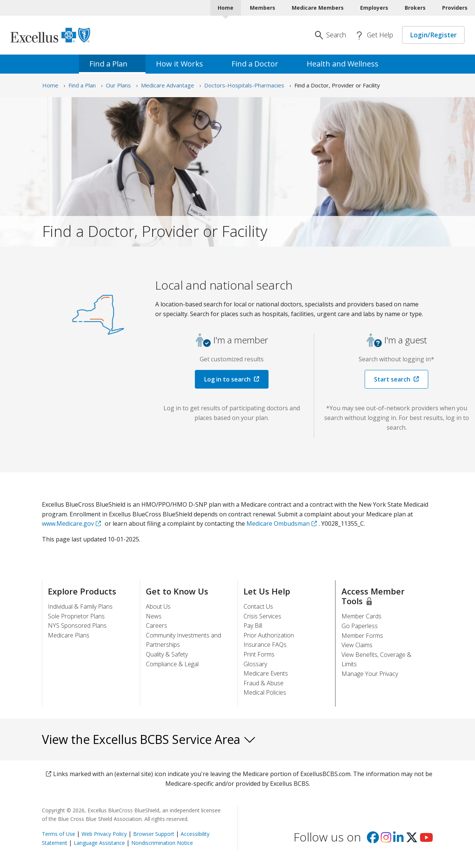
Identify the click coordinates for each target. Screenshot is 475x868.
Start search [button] (392, 379)
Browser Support (154, 834)
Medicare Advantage (168, 85)
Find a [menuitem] (112, 64)
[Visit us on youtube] (426, 840)
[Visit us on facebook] (373, 840)
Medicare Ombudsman (278, 523)
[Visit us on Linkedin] (398, 840)
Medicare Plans (69, 635)
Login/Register (433, 35)
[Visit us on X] (412, 840)
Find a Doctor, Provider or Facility (337, 85)
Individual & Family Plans (80, 606)
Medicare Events (266, 673)
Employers (374, 8)
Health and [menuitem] (346, 64)
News (154, 616)
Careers (157, 625)
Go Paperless (360, 626)
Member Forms (362, 636)
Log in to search (227, 379)
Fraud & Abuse (263, 683)
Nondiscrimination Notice (162, 843)
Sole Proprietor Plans (76, 616)
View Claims (357, 645)
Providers (455, 8)
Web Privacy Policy (104, 834)
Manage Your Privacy (370, 674)
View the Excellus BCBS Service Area (149, 739)
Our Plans (118, 85)
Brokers (415, 8)
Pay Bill (253, 625)
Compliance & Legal (172, 664)
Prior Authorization (269, 635)
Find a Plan (82, 85)
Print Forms (259, 654)
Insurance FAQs (265, 645)
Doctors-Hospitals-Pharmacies (244, 85)
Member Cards (361, 616)
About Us (158, 606)
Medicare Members (318, 8)
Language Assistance (99, 843)
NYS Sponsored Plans (77, 625)
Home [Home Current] (226, 8)
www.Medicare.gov (68, 523)
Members (263, 8)
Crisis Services (262, 616)
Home (50, 85)
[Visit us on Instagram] (386, 840)
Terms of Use (59, 834)
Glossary (255, 664)
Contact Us (258, 606)
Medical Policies (265, 692)
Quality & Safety (167, 654)
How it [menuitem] (183, 64)
